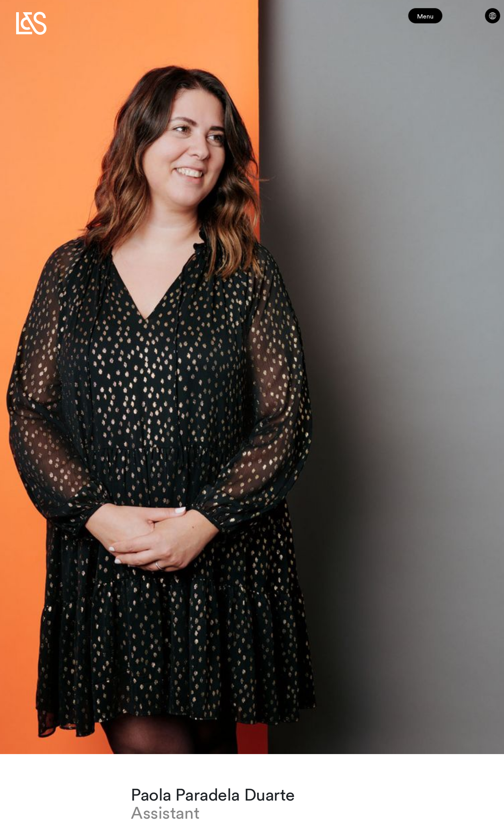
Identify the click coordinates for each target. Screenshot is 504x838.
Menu (440, 20)
